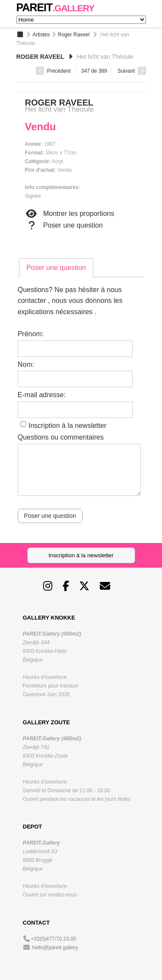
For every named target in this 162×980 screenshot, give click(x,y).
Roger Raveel (74, 35)
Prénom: (31, 334)
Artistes (41, 35)
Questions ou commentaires (61, 437)
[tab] (56, 268)
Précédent (53, 71)
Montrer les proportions (70, 214)
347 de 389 (94, 71)
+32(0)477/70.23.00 (53, 939)
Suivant (132, 71)
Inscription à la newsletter (68, 426)
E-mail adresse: (42, 395)
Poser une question (64, 225)
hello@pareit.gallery (55, 948)
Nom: (26, 365)
